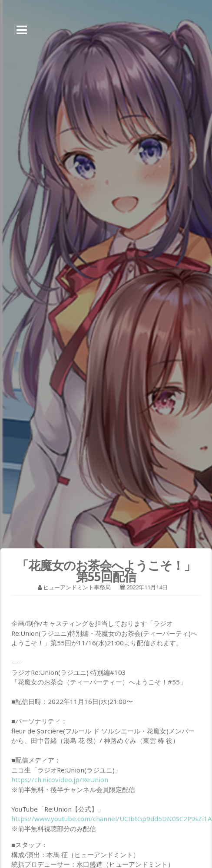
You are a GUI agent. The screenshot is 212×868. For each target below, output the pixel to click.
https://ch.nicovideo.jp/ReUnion (60, 779)
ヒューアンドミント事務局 (77, 587)
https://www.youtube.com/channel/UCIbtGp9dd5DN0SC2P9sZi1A (112, 819)
